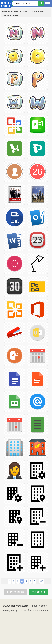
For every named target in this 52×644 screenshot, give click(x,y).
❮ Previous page (16, 592)
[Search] (41, 3)
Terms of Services (29, 610)
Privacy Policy (10, 610)
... (38, 581)
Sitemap (45, 610)
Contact (43, 606)
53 (42, 581)
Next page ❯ (38, 592)
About (34, 606)
